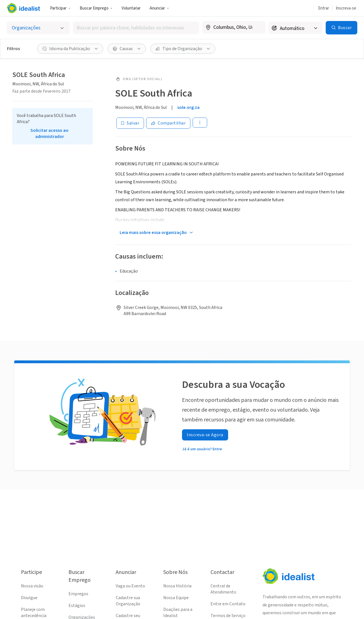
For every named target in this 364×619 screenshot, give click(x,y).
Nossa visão (32, 586)
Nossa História (177, 586)
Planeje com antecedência (34, 613)
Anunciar (159, 8)
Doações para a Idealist (178, 613)
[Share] (168, 123)
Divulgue (29, 598)
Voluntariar (131, 8)
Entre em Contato (228, 604)
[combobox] (136, 28)
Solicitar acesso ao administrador (49, 133)
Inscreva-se (346, 8)
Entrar (324, 8)
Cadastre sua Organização (128, 601)
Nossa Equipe (176, 598)
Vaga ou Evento (130, 586)
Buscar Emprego (96, 8)
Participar (60, 8)
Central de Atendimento (223, 589)
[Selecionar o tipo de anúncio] (38, 28)
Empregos (78, 594)
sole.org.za (188, 107)
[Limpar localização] (257, 27)
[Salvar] (130, 123)
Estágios (77, 606)
